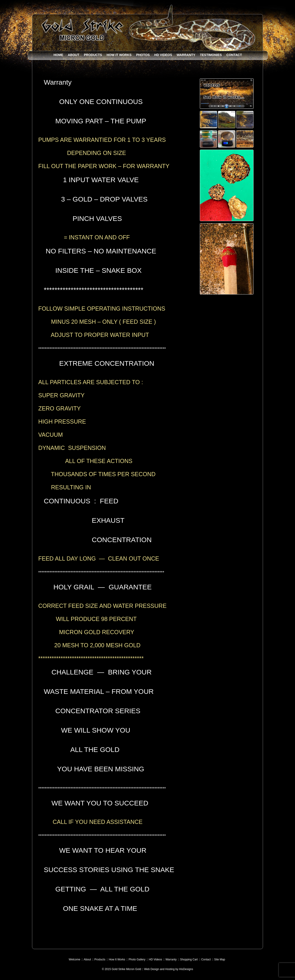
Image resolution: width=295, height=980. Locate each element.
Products (93, 55)
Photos (143, 55)
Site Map (220, 959)
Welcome (74, 959)
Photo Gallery (137, 959)
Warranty (186, 55)
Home (58, 55)
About (74, 55)
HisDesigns (186, 969)
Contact (234, 55)
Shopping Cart (189, 959)
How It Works (119, 55)
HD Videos (163, 55)
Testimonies (211, 55)
